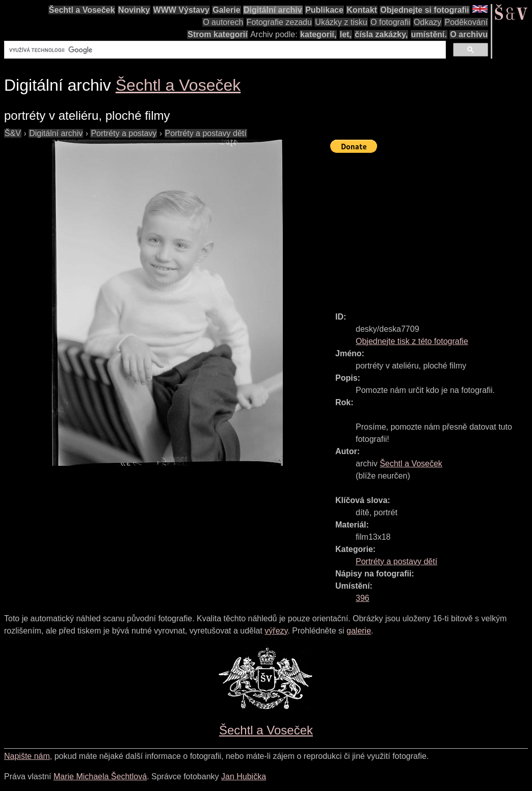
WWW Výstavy (181, 10)
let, (346, 34)
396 (363, 598)
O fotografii (390, 22)
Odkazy (428, 22)
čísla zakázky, (381, 34)
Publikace (324, 10)
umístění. (429, 34)
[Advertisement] (431, 228)
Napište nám (27, 756)
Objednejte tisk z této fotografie (412, 341)
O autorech (223, 22)
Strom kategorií (217, 34)
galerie (359, 631)
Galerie (226, 10)
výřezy (276, 631)
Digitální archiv (273, 10)
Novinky (134, 10)
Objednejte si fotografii (424, 10)
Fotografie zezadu (279, 22)
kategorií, (318, 34)
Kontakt (362, 10)
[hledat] (224, 50)
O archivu (469, 34)
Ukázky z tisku (341, 22)
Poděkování (466, 22)
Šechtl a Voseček (82, 10)
